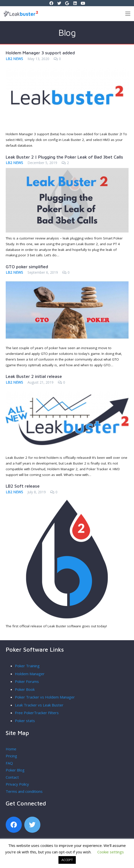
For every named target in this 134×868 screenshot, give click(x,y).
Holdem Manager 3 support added (40, 53)
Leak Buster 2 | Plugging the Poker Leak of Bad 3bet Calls (64, 157)
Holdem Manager (30, 674)
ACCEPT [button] (67, 860)
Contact (12, 777)
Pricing (11, 756)
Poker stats (25, 721)
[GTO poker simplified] (67, 281)
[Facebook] (14, 825)
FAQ (9, 763)
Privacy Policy (17, 784)
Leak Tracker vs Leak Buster (39, 705)
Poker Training (27, 666)
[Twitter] (32, 825)
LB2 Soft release (23, 486)
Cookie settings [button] (111, 852)
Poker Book (25, 689)
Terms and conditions (24, 791)
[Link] (6, 14)
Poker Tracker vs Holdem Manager (45, 697)
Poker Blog (15, 770)
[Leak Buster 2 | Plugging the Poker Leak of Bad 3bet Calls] (67, 171)
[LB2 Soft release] (67, 500)
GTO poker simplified (27, 267)
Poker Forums (27, 681)
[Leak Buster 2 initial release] (67, 391)
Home (11, 749)
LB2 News (14, 59)
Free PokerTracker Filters (37, 713)
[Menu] (128, 14)
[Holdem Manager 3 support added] (67, 67)
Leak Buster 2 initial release (34, 376)
